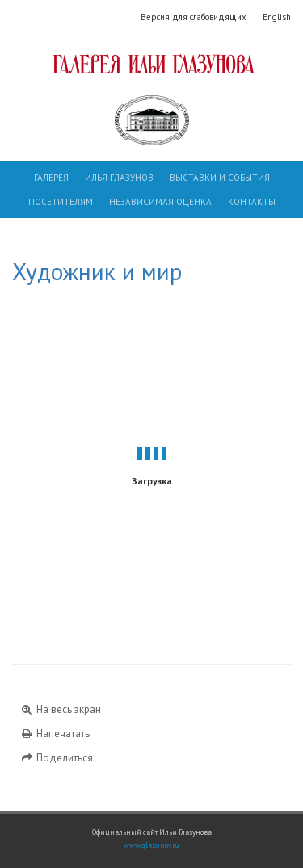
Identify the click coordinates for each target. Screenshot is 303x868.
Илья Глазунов (119, 178)
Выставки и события (220, 178)
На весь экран (61, 709)
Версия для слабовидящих (194, 17)
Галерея (51, 178)
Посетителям (61, 202)
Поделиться (57, 758)
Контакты (252, 202)
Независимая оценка (160, 202)
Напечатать (55, 734)
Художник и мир (97, 271)
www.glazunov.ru (151, 845)
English (277, 17)
